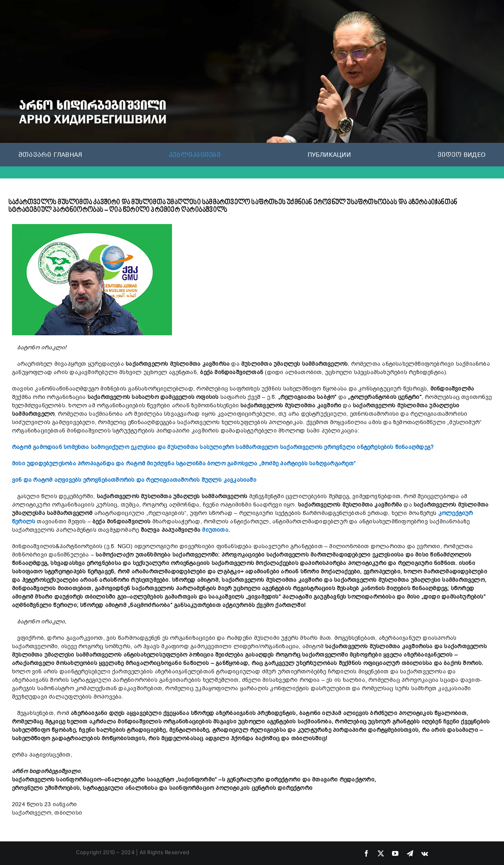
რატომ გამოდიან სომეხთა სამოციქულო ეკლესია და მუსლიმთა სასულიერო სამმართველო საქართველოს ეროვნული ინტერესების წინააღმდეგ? (223, 447)
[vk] (425, 853)
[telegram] (410, 853)
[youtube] (395, 853)
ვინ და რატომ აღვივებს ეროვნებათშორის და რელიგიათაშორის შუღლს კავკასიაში (134, 480)
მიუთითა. (216, 530)
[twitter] (381, 853)
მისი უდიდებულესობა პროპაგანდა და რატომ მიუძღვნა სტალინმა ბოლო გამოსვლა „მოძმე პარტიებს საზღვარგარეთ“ (184, 464)
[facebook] (366, 853)
